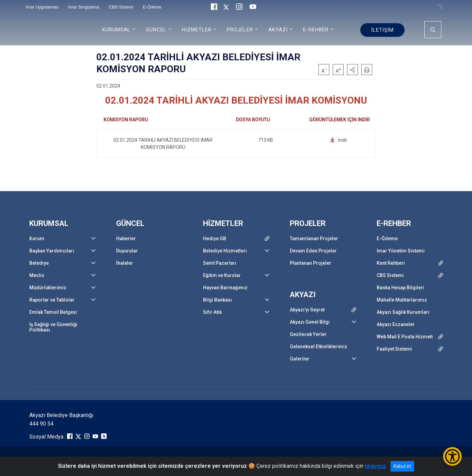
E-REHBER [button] (316, 30)
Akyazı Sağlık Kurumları (403, 312)
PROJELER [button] (240, 30)
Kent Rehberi (391, 263)
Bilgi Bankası (217, 300)
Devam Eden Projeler (313, 251)
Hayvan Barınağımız (225, 288)
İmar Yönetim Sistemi (401, 251)
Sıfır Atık (212, 312)
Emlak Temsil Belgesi (53, 312)
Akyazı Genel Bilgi (310, 322)
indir (339, 140)
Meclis (37, 275)
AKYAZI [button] (278, 30)
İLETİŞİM (382, 30)
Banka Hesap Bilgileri (400, 288)
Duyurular (127, 251)
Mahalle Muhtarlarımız (402, 300)
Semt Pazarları (220, 263)
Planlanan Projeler (311, 263)
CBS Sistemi (390, 275)
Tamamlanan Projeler (314, 239)
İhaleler (125, 263)
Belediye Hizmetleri (225, 251)
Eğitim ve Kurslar (222, 275)
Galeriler (300, 359)
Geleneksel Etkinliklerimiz (319, 347)
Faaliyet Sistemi (394, 349)
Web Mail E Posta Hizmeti (405, 337)
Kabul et (402, 466)
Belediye (39, 263)
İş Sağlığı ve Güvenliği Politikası (53, 327)
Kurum (37, 239)
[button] (352, 70)
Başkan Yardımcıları (52, 251)
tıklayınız (375, 466)
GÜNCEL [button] (156, 30)
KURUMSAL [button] (116, 30)
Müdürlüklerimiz (48, 288)
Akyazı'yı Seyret (307, 310)
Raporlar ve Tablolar (52, 300)
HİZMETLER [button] (197, 30)
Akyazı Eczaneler (396, 324)
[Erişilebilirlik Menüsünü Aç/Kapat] (452, 456)
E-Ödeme (387, 239)
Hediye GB (215, 239)
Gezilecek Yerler (308, 334)
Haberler (126, 239)
